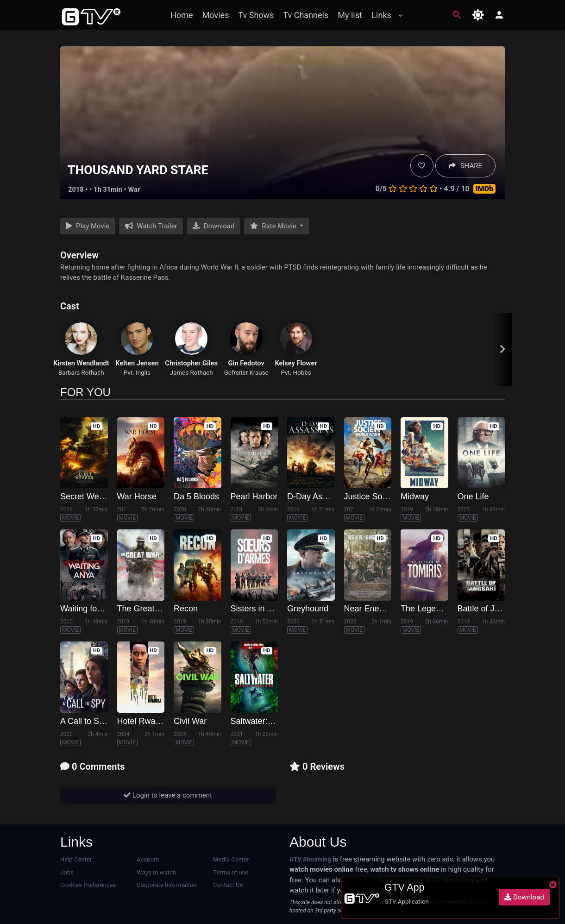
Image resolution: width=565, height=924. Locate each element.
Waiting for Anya (90, 609)
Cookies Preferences (88, 885)
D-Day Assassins (319, 497)
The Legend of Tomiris (442, 609)
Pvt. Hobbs (296, 373)
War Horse (137, 497)
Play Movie (88, 226)
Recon (186, 609)
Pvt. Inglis (137, 373)
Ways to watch (156, 872)
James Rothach (191, 373)
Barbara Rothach (81, 373)
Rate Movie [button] (274, 226)
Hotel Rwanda (143, 721)
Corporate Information (166, 885)
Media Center (231, 859)
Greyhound (308, 609)
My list (350, 15)
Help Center (76, 859)
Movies (216, 15)
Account (148, 859)
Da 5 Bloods (196, 497)
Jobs (67, 872)
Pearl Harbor (254, 497)
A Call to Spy (84, 721)
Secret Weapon (89, 497)
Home (182, 15)
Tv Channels (306, 15)
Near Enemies (370, 609)
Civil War (190, 721)
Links (381, 15)
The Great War (144, 609)
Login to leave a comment (168, 795)
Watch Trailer (151, 226)
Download (214, 226)
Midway (415, 497)
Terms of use (231, 872)
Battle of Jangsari (490, 609)
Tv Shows (256, 15)
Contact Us (228, 885)
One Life (473, 497)
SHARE (465, 166)
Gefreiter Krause (246, 373)
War (134, 189)
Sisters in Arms (258, 609)
